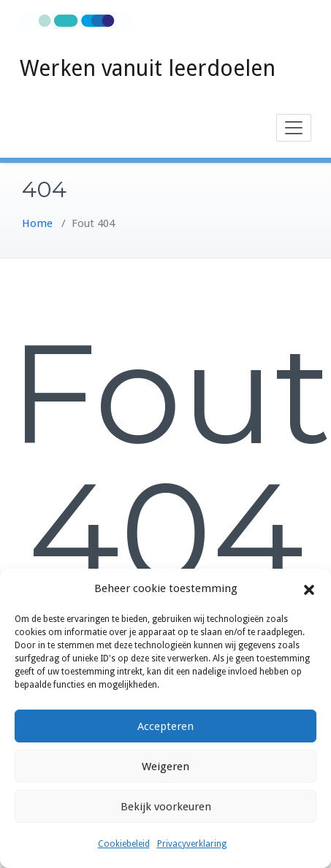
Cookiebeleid (124, 844)
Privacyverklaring (192, 844)
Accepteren (165, 726)
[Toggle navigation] (294, 128)
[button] (309, 589)
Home (37, 223)
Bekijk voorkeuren (166, 807)
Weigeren (165, 767)
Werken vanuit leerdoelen (148, 68)
